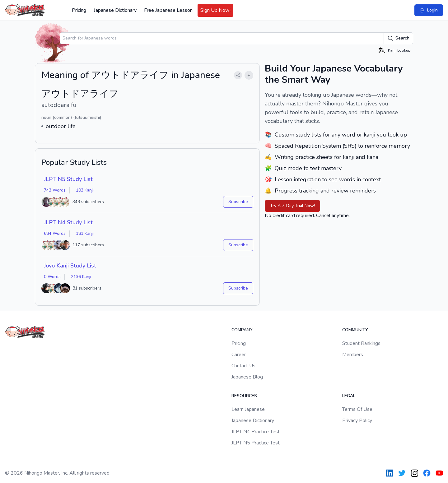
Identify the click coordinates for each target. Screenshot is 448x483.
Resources (244, 396)
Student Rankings (361, 343)
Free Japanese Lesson (168, 10)
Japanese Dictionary (115, 10)
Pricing (79, 10)
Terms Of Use (357, 409)
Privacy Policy (357, 420)
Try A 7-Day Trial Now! (292, 206)
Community (355, 330)
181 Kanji (85, 233)
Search (398, 38)
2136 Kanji (81, 277)
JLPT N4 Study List (68, 222)
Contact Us (243, 366)
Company (242, 330)
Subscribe (238, 202)
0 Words (52, 277)
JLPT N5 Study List (68, 179)
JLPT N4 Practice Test (256, 432)
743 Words (55, 190)
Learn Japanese (248, 409)
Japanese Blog (247, 377)
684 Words (55, 233)
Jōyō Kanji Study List (70, 266)
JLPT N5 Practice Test (256, 443)
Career (239, 355)
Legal (349, 396)
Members (353, 355)
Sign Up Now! (215, 10)
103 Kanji (85, 190)
